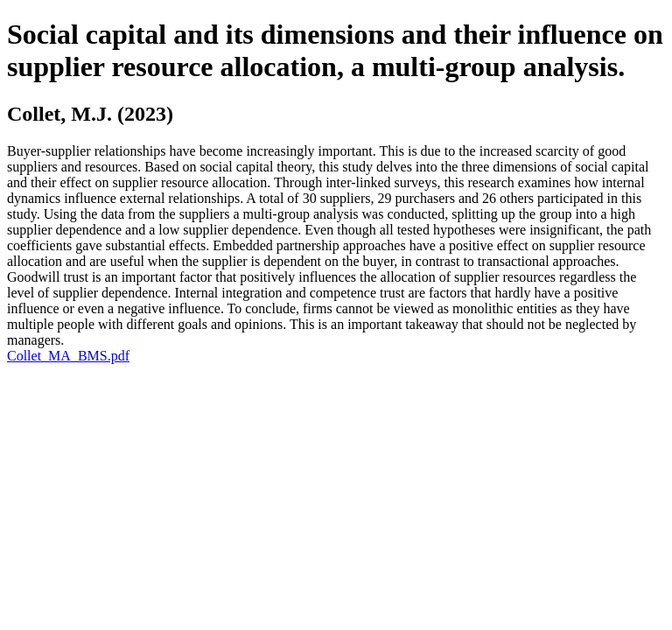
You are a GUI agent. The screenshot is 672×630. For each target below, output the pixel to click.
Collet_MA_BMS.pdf (68, 356)
